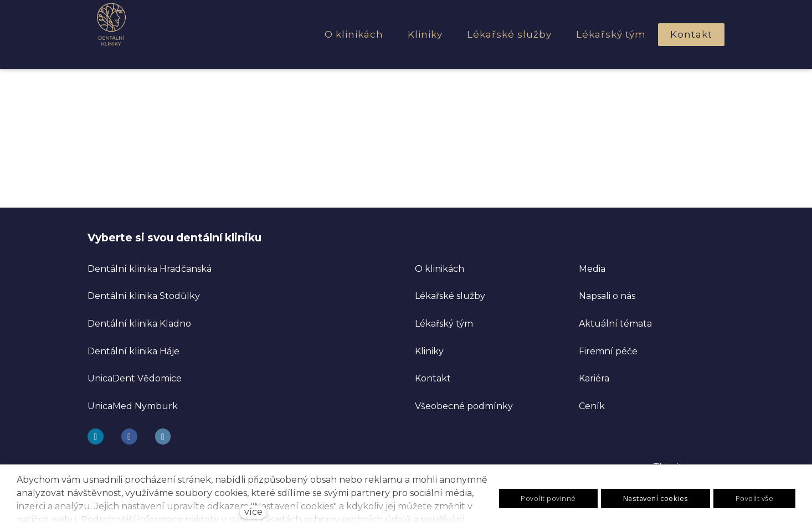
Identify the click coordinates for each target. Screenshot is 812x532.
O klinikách (440, 269)
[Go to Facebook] (129, 437)
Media (592, 269)
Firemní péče (608, 351)
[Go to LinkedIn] (163, 437)
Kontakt (433, 378)
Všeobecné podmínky (464, 406)
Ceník (592, 406)
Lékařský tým (444, 324)
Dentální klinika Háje (133, 351)
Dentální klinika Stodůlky (144, 296)
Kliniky (429, 351)
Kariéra (594, 378)
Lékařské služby (450, 296)
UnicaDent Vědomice (135, 378)
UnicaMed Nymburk (133, 406)
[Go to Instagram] (96, 437)
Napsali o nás (607, 296)
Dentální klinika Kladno (139, 324)
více (253, 512)
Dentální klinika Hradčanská (150, 269)
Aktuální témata (615, 324)
